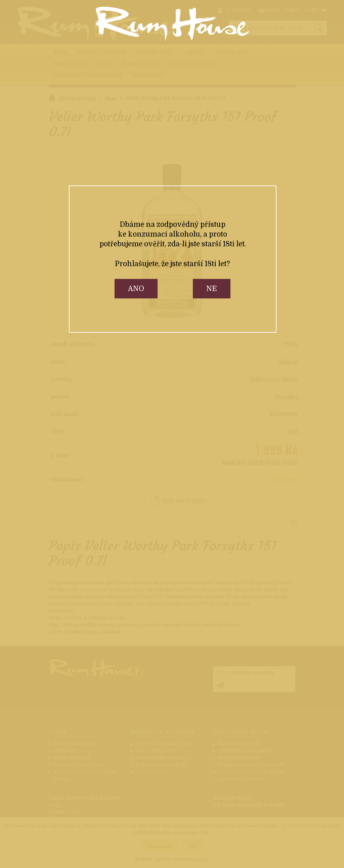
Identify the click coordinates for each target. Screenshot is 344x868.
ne (212, 289)
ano (136, 289)
